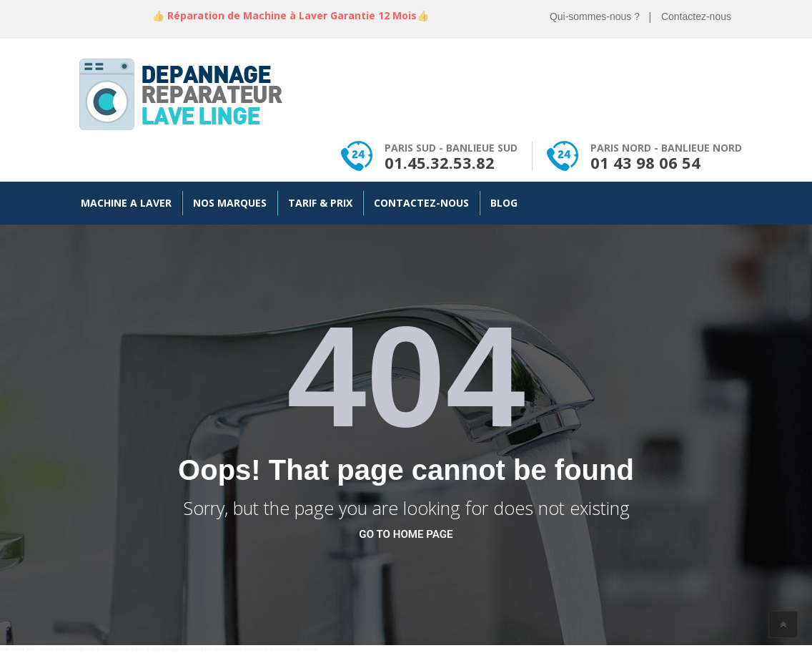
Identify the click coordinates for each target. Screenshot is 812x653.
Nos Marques (230, 203)
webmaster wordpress (67, 649)
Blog (504, 203)
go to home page (406, 534)
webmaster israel (296, 649)
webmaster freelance (241, 649)
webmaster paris (123, 649)
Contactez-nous (696, 16)
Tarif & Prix (320, 203)
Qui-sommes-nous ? (595, 16)
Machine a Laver (126, 203)
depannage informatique (182, 649)
